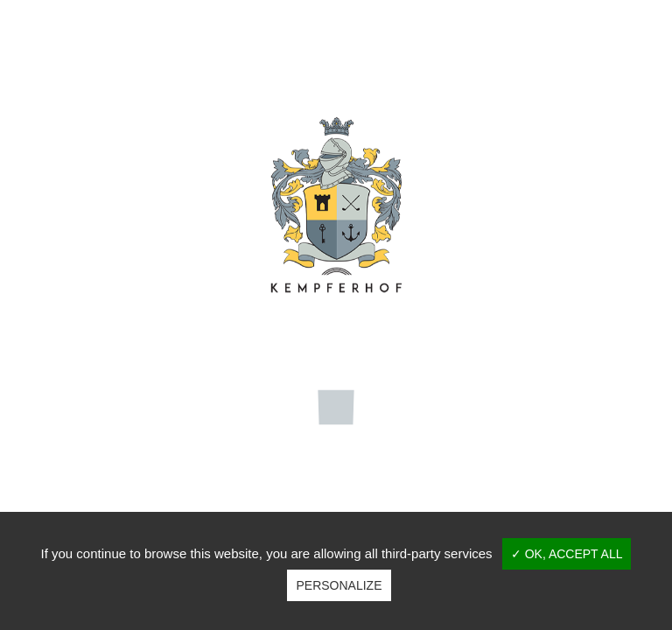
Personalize (339, 585)
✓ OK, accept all (567, 554)
